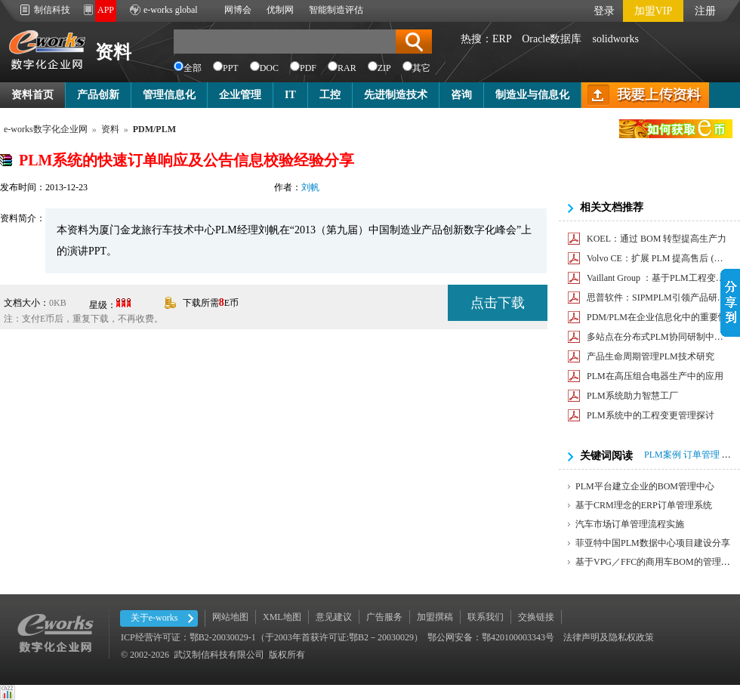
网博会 (238, 10)
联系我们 (486, 617)
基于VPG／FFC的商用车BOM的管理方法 (657, 562)
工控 (330, 95)
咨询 (461, 95)
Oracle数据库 (552, 39)
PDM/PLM (154, 129)
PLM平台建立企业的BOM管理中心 (645, 486)
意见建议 (334, 617)
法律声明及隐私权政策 (609, 637)
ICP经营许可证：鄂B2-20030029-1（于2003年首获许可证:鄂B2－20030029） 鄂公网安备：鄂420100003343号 (338, 637)
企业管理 (240, 95)
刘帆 (310, 187)
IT (290, 95)
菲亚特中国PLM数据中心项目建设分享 (653, 543)
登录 (604, 11)
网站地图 (230, 617)
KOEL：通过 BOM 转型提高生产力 (657, 239)
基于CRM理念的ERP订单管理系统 (644, 505)
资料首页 (32, 95)
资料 (113, 52)
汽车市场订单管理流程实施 (630, 524)
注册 (705, 11)
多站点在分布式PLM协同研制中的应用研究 (658, 337)
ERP (502, 39)
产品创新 (98, 95)
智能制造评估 (336, 10)
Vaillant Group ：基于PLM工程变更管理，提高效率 (658, 278)
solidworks (615, 39)
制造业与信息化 (532, 95)
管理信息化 (169, 95)
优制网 (280, 10)
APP (106, 10)
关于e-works (154, 618)
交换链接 (536, 617)
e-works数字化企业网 (46, 129)
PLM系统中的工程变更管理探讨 (651, 415)
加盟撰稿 (435, 617)
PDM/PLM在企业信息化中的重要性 (657, 317)
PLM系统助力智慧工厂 (632, 396)
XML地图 (282, 617)
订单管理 (701, 455)
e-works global (171, 10)
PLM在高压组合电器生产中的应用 (655, 376)
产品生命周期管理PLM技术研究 (651, 356)
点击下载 (498, 303)
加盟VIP (654, 11)
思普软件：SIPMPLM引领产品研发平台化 (658, 298)
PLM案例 (663, 455)
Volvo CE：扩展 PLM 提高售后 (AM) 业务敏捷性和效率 (658, 258)
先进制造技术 (396, 95)
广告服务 (384, 617)
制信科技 (52, 10)
